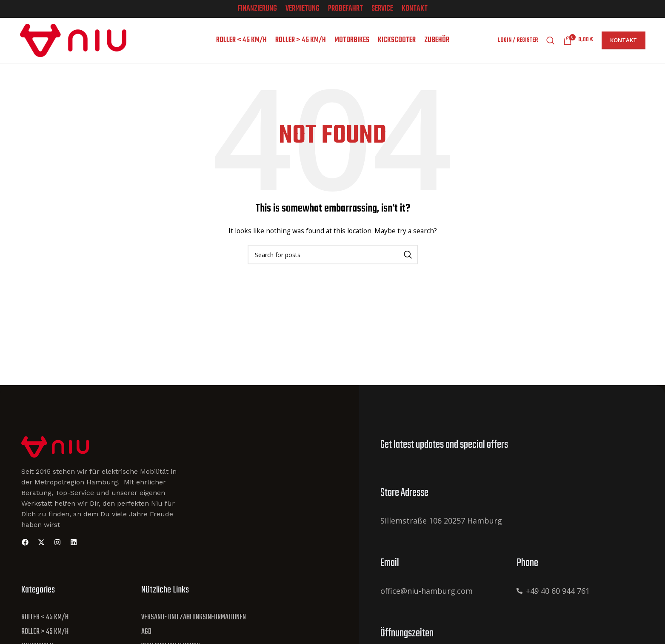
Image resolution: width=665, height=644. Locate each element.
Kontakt (624, 40)
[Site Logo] (55, 447)
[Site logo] (73, 40)
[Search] (551, 41)
